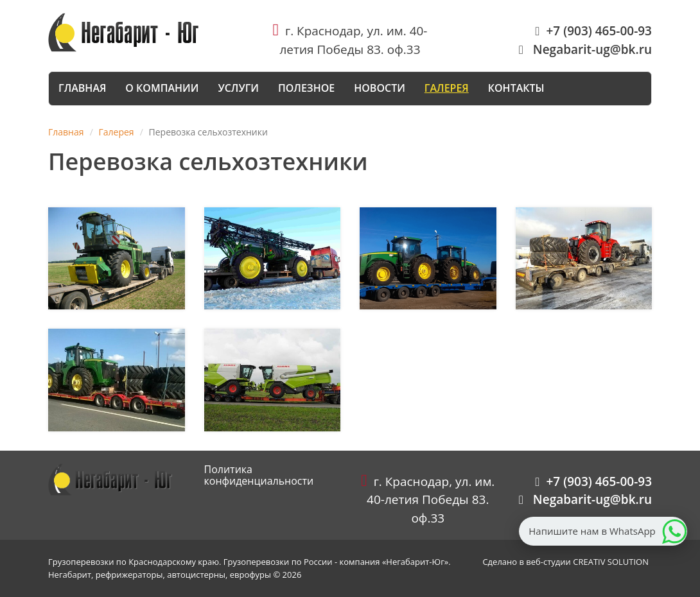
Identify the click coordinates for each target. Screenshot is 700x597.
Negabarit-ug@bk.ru (585, 49)
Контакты (516, 88)
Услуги (238, 88)
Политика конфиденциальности (259, 475)
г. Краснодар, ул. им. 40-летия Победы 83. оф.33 (428, 500)
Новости (380, 88)
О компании (162, 88)
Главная (82, 88)
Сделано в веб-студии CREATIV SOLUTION (565, 562)
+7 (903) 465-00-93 (594, 31)
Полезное (306, 88)
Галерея (447, 88)
